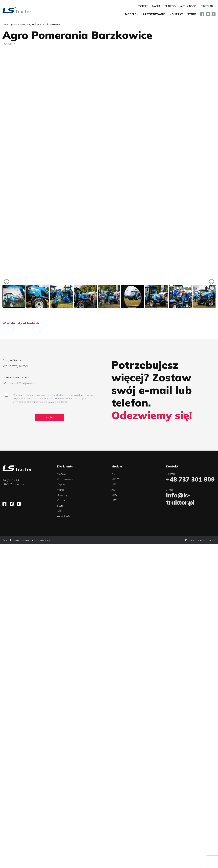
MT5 (114, 495)
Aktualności (188, 6)
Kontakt (176, 14)
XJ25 (114, 474)
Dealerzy (170, 6)
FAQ (60, 511)
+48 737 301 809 (190, 479)
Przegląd (207, 6)
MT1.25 (116, 479)
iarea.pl (211, 540)
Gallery (23, 24)
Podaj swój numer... (50, 364)
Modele (131, 14)
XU (113, 490)
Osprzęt (143, 6)
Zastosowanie (154, 14)
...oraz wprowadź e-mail (50, 382)
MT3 (114, 484)
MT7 (114, 500)
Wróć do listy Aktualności (21, 323)
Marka (156, 6)
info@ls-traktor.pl (180, 499)
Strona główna (11, 24)
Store (192, 14)
